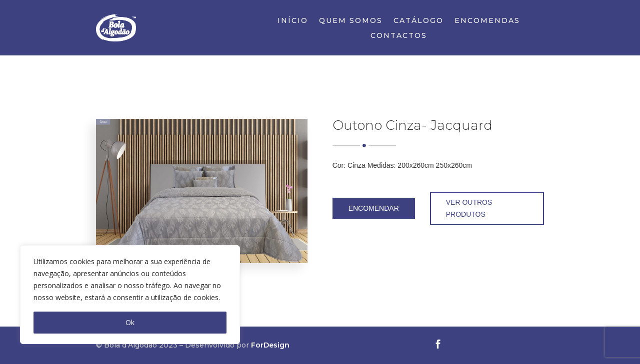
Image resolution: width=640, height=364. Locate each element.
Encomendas (487, 21)
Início (293, 21)
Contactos (399, 36)
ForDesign (270, 345)
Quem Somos (351, 21)
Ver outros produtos (469, 208)
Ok (130, 322)
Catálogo (418, 21)
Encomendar (374, 208)
